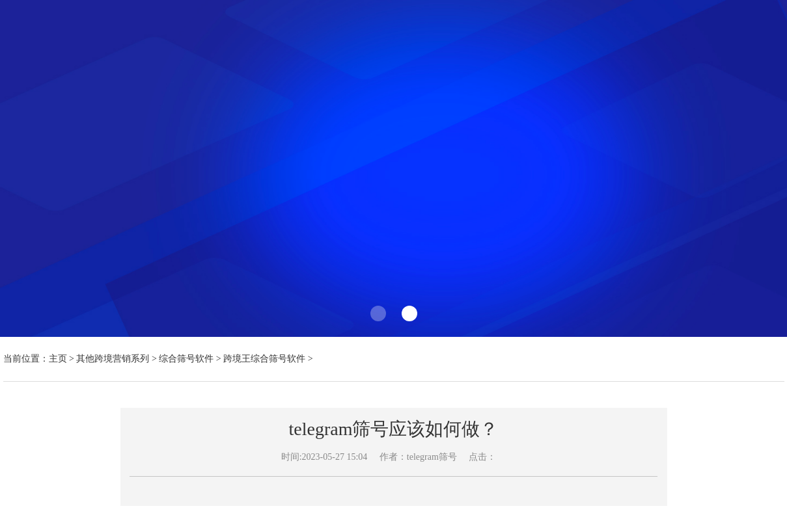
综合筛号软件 (186, 359)
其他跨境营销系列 (113, 359)
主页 (58, 359)
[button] (378, 313)
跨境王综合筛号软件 (264, 359)
